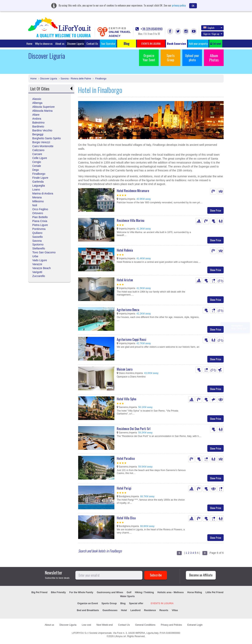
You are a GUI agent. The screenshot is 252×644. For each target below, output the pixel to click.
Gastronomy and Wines (110, 592)
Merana (37, 197)
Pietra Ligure (40, 225)
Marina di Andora (43, 193)
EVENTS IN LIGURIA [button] (151, 43)
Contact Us (92, 43)
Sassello (38, 237)
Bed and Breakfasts (88, 610)
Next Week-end (105, 625)
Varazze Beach (42, 268)
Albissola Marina (42, 111)
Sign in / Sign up (213, 34)
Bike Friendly (58, 592)
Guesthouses (110, 610)
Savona (37, 241)
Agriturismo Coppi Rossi (132, 339)
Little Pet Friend (214, 592)
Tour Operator (108, 43)
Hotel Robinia (125, 250)
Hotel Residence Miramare (133, 191)
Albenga (37, 103)
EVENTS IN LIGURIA (162, 603)
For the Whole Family (81, 592)
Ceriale (37, 166)
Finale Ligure (40, 178)
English (213, 28)
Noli (35, 205)
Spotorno (38, 244)
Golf (129, 592)
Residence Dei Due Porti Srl (134, 429)
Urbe (35, 256)
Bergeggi (38, 134)
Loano (36, 190)
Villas (175, 610)
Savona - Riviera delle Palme (76, 79)
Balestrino (38, 123)
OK (193, 6)
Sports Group (171, 58)
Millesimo (38, 201)
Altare (36, 115)
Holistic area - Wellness (170, 592)
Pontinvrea (39, 229)
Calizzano (38, 150)
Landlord (135, 610)
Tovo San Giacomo (44, 252)
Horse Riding (195, 592)
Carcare (37, 154)
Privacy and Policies (171, 625)
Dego (36, 170)
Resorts (164, 610)
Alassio (37, 99)
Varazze (37, 264)
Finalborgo (100, 79)
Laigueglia (39, 186)
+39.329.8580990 (149, 29)
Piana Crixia (40, 221)
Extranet (216, 43)
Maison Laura (125, 369)
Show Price (215, 210)
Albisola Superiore (44, 107)
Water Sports (127, 596)
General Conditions (145, 625)
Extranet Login (195, 625)
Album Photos (214, 58)
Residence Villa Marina (131, 220)
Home (29, 43)
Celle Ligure (40, 158)
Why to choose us (44, 43)
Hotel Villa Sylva (126, 399)
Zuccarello (39, 276)
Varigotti (37, 272)
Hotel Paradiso (126, 458)
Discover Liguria (75, 43)
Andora (37, 119)
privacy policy (179, 5)
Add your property (198, 43)
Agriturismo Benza (128, 310)
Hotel (124, 610)
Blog (123, 603)
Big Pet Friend (39, 592)
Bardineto (38, 126)
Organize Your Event (149, 58)
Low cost (86, 625)
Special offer (136, 603)
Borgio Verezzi (41, 142)
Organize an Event (88, 603)
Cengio (37, 162)
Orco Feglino (40, 209)
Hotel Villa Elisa (126, 518)
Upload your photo (192, 58)
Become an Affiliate (201, 575)
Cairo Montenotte (43, 146)
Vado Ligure (40, 260)
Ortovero (38, 213)
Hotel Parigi (124, 488)
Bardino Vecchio (42, 130)
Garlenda (38, 182)
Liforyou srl (120, 636)
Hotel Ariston (125, 280)
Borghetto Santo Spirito (47, 138)
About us (60, 43)
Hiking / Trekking (144, 592)
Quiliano (37, 233)
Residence (150, 610)
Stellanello (39, 248)
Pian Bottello (40, 217)
